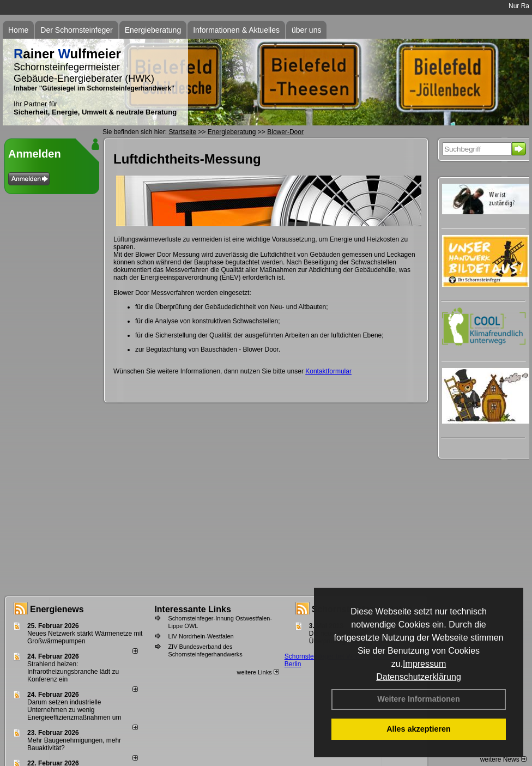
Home (18, 30)
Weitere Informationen (419, 699)
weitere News (503, 759)
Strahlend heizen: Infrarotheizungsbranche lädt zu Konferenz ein (73, 672)
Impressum (424, 664)
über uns (306, 30)
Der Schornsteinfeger (76, 30)
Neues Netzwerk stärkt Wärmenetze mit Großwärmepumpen (85, 637)
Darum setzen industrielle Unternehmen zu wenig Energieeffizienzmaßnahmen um (74, 710)
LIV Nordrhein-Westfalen (201, 636)
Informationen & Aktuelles (236, 30)
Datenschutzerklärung (419, 677)
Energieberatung (153, 30)
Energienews (57, 609)
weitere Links (258, 672)
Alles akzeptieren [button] (419, 729)
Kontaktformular (328, 371)
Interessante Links (193, 609)
